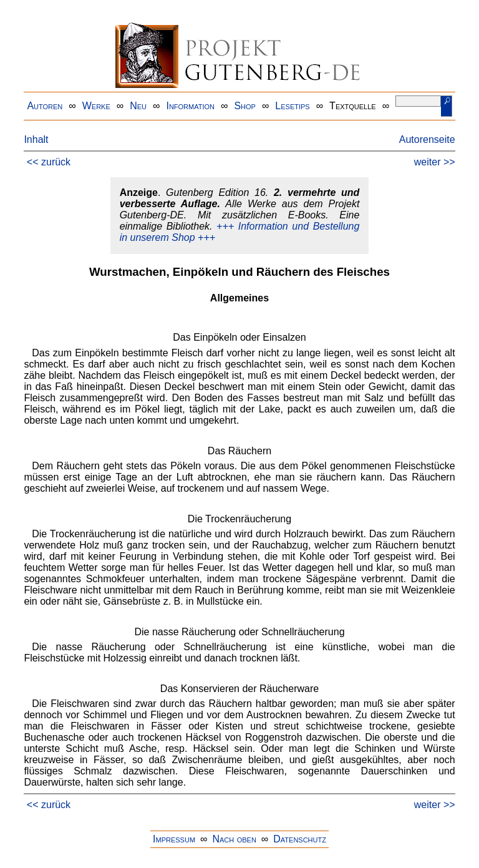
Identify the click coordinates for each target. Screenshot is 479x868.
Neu (138, 106)
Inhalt (36, 139)
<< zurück (49, 162)
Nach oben (234, 839)
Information (190, 106)
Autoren (45, 106)
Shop (245, 106)
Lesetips (292, 106)
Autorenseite (427, 139)
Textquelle (353, 106)
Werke (96, 106)
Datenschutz (300, 839)
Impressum (174, 839)
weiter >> (435, 162)
